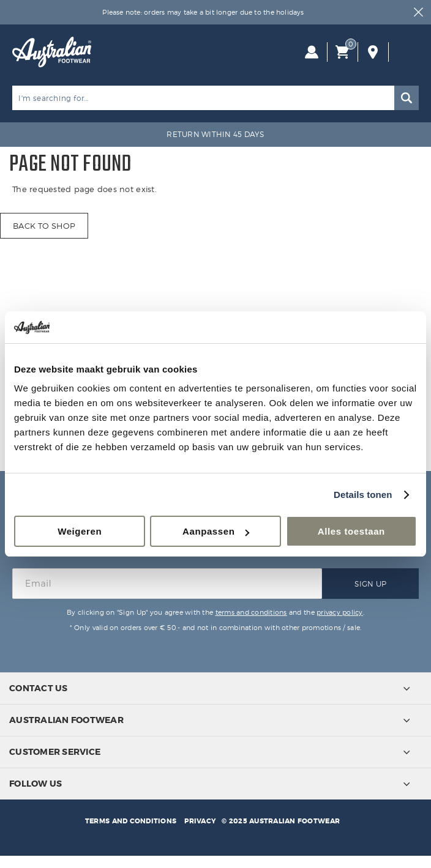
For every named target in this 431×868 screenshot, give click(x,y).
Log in (312, 52)
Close (419, 12)
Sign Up (370, 584)
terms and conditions (251, 612)
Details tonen (363, 495)
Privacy (200, 821)
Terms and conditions (131, 821)
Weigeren (80, 531)
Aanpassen (216, 531)
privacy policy (340, 612)
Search (407, 98)
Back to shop (44, 226)
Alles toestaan (351, 531)
